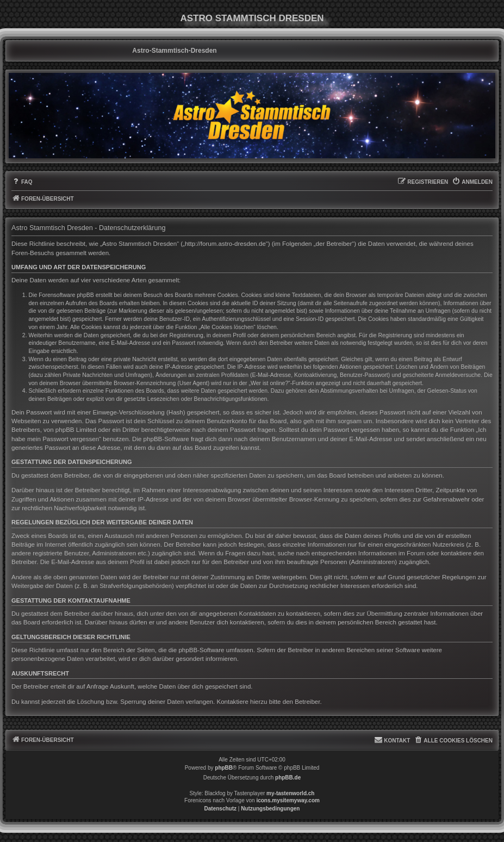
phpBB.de (288, 778)
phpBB (224, 768)
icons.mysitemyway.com (288, 800)
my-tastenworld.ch (290, 793)
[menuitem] (22, 182)
